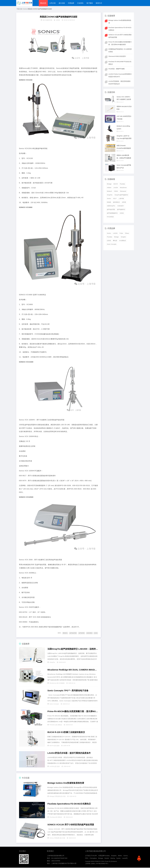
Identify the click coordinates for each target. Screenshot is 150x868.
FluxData (52, 817)
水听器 (124, 202)
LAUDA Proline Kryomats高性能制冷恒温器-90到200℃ (120, 76)
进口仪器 (62, 3)
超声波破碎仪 (121, 210)
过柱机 (58, 20)
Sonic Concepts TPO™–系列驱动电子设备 (68, 691)
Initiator (109, 188)
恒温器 (109, 202)
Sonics (25, 9)
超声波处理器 (73, 633)
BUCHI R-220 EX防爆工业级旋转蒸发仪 (66, 733)
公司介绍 (53, 3)
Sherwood (123, 192)
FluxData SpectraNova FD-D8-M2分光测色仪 (69, 804)
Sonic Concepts (54, 704)
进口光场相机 (61, 683)
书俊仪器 (19, 9)
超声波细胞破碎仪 (112, 213)
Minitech (109, 192)
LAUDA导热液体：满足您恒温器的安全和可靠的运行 (119, 83)
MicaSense (53, 683)
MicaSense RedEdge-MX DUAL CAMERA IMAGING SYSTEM (73, 670)
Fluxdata (122, 184)
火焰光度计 (121, 206)
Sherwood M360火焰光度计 (117, 57)
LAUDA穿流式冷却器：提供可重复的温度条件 (69, 753)
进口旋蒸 (57, 746)
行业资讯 (81, 3)
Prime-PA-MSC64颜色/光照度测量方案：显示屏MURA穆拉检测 (73, 712)
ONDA (116, 192)
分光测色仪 (123, 241)
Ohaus (127, 234)
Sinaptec (123, 237)
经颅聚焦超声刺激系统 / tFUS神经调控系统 (120, 51)
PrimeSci (52, 725)
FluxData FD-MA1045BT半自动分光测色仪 (120, 63)
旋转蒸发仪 (116, 202)
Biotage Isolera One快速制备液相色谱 (66, 783)
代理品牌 (72, 3)
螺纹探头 (65, 633)
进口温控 (57, 767)
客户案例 (90, 3)
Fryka (121, 234)
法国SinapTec (111, 206)
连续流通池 (89, 633)
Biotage (52, 797)
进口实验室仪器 (48, 20)
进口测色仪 (59, 725)
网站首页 (43, 3)
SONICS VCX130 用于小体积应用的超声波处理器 (71, 825)
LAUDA (52, 767)
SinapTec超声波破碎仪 (121, 195)
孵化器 (115, 241)
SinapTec (52, 663)
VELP (115, 199)
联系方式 (100, 3)
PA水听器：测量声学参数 (117, 69)
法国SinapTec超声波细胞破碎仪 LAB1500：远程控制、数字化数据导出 (73, 649)
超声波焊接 (82, 633)
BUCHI (52, 746)
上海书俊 (121, 199)
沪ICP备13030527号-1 (102, 864)
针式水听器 (110, 217)
